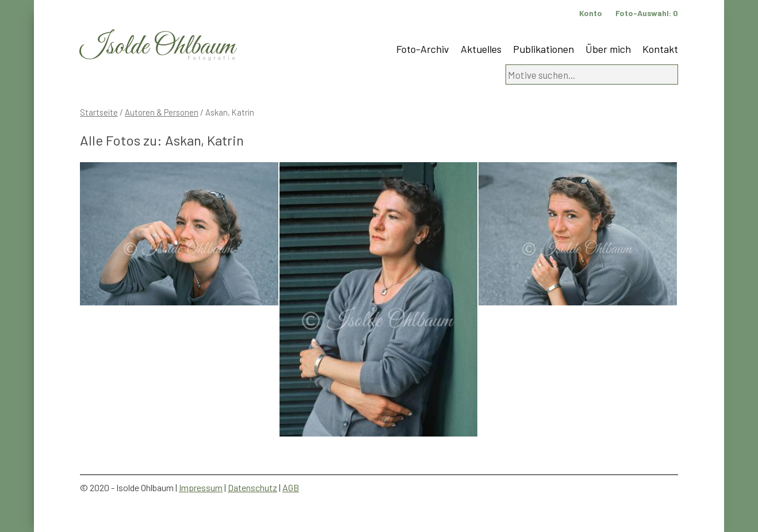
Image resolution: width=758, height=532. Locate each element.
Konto (591, 13)
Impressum (201, 487)
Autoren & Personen (162, 112)
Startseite (99, 112)
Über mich (608, 49)
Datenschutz (252, 487)
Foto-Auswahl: (647, 13)
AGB (291, 487)
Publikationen (543, 49)
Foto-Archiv (423, 49)
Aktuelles (481, 49)
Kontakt (660, 49)
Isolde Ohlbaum (158, 47)
